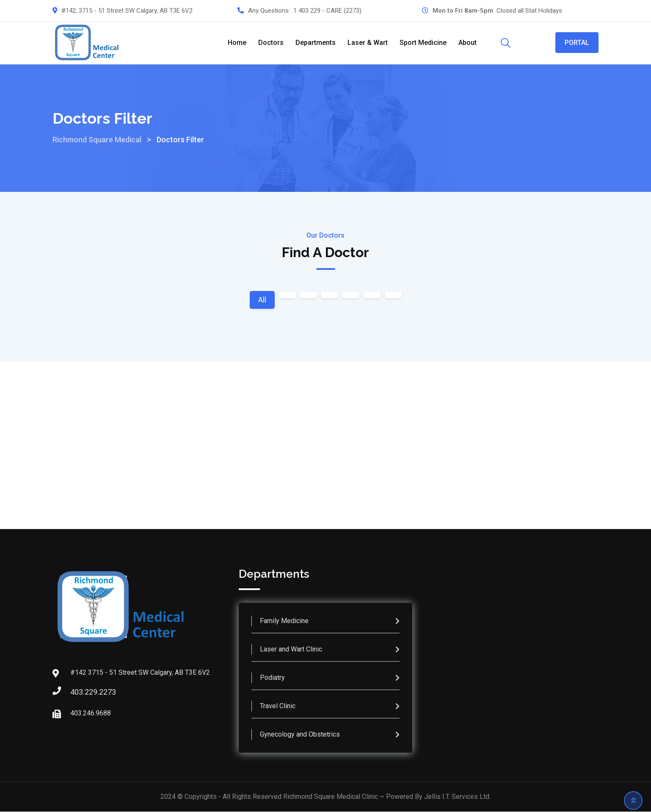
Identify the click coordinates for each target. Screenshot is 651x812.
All (262, 300)
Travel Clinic (278, 706)
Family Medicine (284, 621)
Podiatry (272, 678)
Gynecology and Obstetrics (300, 735)
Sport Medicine (423, 43)
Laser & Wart (368, 43)
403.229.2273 (79, 692)
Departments (316, 43)
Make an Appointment (326, 475)
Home (237, 43)
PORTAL (577, 43)
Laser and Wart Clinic (291, 650)
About (468, 43)
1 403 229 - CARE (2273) (327, 11)
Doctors (271, 43)
